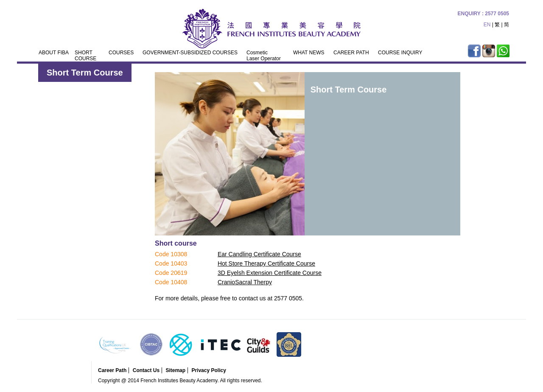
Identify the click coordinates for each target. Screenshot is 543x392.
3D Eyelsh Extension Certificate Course (270, 273)
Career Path (112, 370)
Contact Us (146, 370)
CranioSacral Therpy (245, 282)
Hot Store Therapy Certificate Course (266, 263)
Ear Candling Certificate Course (259, 254)
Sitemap (175, 370)
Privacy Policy (209, 370)
